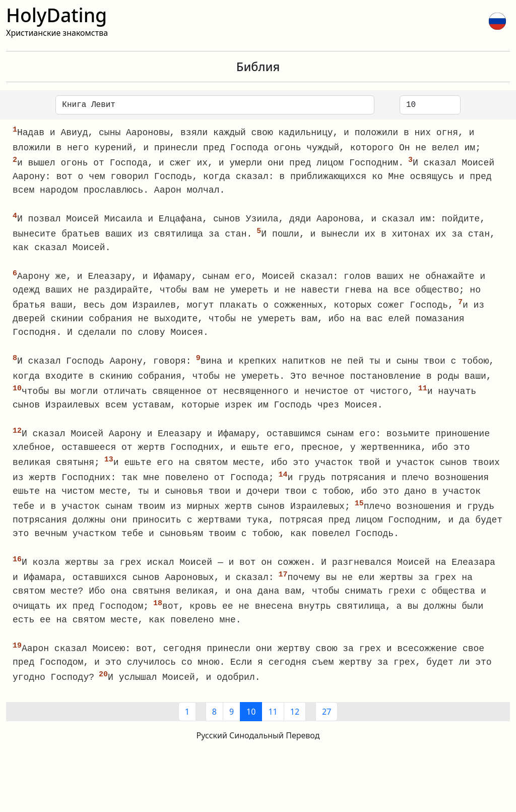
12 (295, 721)
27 (327, 721)
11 (273, 721)
